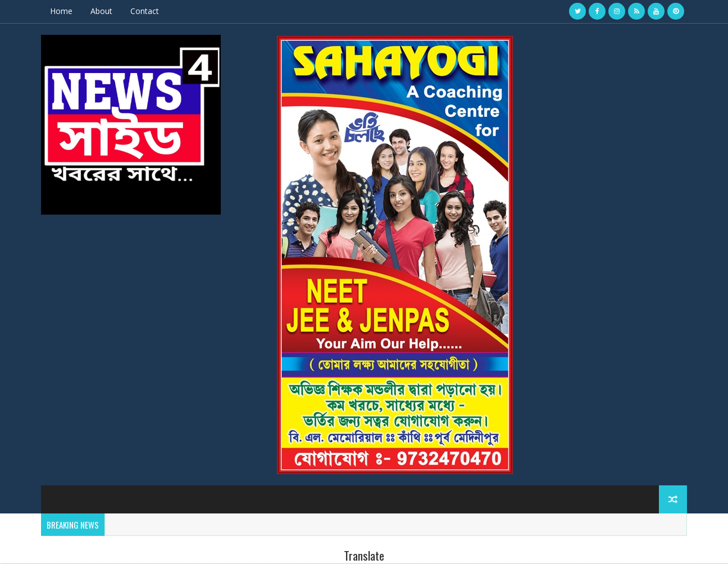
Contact (145, 11)
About (101, 11)
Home (61, 11)
